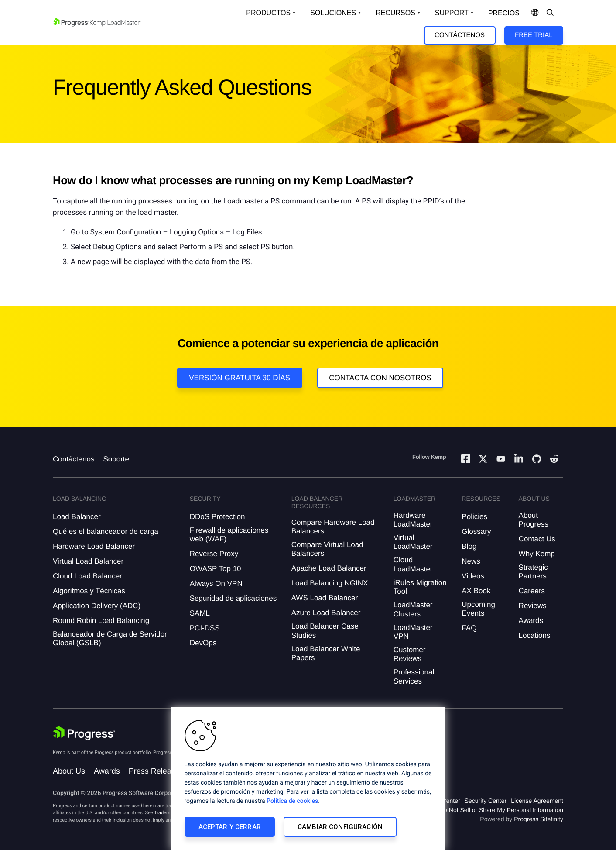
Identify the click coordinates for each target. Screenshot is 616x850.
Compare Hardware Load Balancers (333, 527)
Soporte (116, 459)
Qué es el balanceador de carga (106, 532)
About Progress (534, 520)
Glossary (476, 532)
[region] (308, 778)
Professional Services (414, 676)
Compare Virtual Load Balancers (327, 549)
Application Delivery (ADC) (97, 606)
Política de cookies (292, 801)
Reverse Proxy (214, 554)
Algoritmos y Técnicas (89, 591)
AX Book (476, 591)
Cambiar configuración (340, 827)
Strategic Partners (533, 572)
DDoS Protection (217, 517)
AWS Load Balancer (325, 598)
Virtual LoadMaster (413, 542)
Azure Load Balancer (326, 613)
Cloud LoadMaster (413, 564)
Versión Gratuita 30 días (240, 378)
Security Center (486, 801)
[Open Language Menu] (535, 13)
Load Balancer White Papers (326, 653)
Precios (504, 13)
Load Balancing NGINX (330, 583)
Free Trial (534, 35)
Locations (535, 635)
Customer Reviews (410, 654)
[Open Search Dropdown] (550, 13)
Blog (469, 546)
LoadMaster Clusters (413, 609)
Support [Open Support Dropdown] (452, 13)
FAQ (469, 628)
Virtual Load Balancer (88, 561)
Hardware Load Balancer (94, 546)
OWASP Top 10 (216, 569)
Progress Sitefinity (539, 819)
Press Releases (156, 771)
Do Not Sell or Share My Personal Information (501, 810)
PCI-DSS (205, 628)
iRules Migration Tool (420, 587)
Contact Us (537, 539)
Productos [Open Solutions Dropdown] (268, 13)
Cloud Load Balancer (87, 576)
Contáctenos (460, 35)
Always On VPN (216, 583)
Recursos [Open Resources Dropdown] (395, 13)
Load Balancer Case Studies (325, 631)
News (471, 561)
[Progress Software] (84, 733)
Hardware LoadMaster (413, 520)
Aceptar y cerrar (230, 827)
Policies (474, 517)
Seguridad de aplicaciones (233, 598)
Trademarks (167, 813)
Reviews (533, 606)
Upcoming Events (478, 609)
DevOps (203, 643)
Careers (532, 591)
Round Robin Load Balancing (101, 621)
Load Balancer (77, 517)
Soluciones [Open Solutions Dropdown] (333, 13)
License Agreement (537, 801)
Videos (473, 576)
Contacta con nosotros (380, 378)
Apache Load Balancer (329, 568)
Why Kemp (537, 554)
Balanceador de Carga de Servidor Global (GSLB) (110, 638)
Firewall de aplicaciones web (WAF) (229, 535)
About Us (69, 771)
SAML (200, 613)
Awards (531, 621)
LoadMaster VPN (413, 632)
